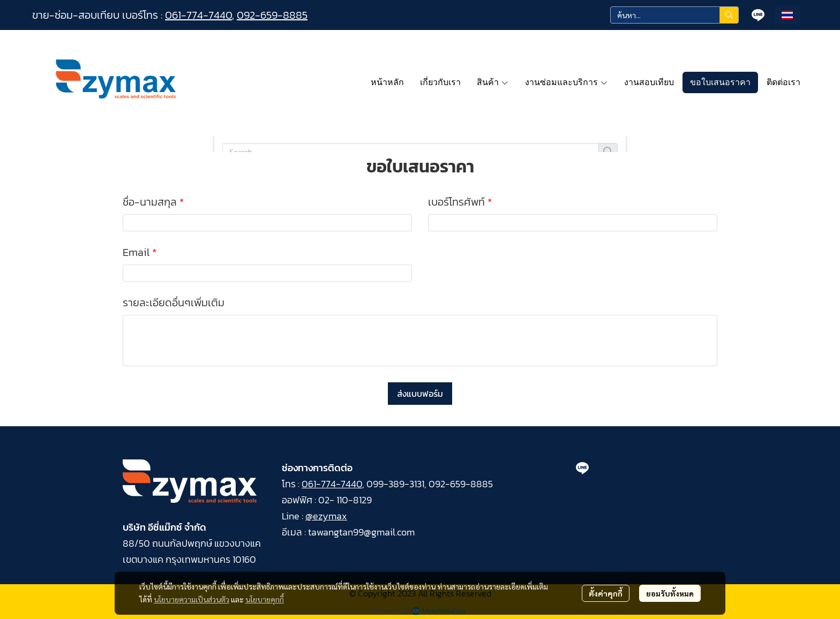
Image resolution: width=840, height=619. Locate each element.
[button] (674, 15)
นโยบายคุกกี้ (265, 599)
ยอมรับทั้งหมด (670, 593)
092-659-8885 (272, 15)
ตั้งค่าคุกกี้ (606, 593)
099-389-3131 (395, 484)
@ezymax (326, 516)
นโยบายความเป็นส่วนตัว (192, 599)
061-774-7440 (198, 15)
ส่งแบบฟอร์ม (420, 394)
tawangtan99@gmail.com (361, 532)
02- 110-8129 (345, 500)
